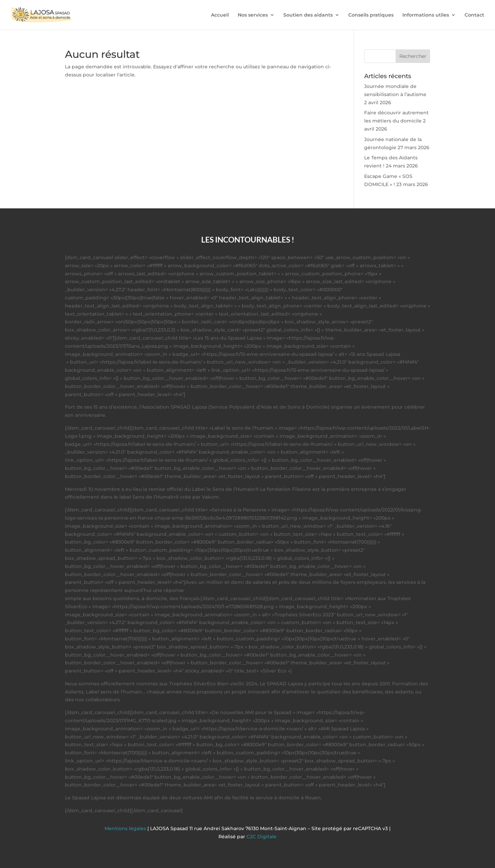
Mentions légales (126, 828)
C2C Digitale (262, 837)
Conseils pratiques (371, 15)
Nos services (253, 15)
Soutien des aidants (308, 15)
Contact (474, 15)
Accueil (220, 15)
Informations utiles (426, 15)
